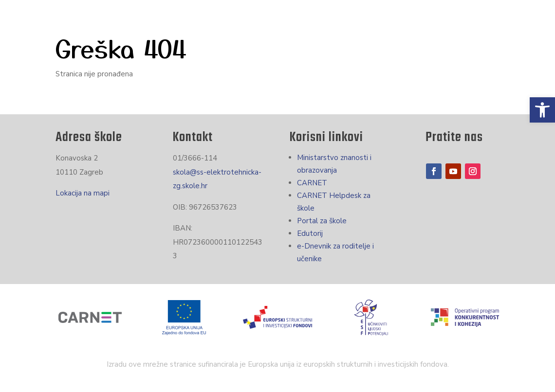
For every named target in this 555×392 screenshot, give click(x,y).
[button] (542, 110)
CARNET (312, 183)
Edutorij (310, 233)
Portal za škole (322, 221)
